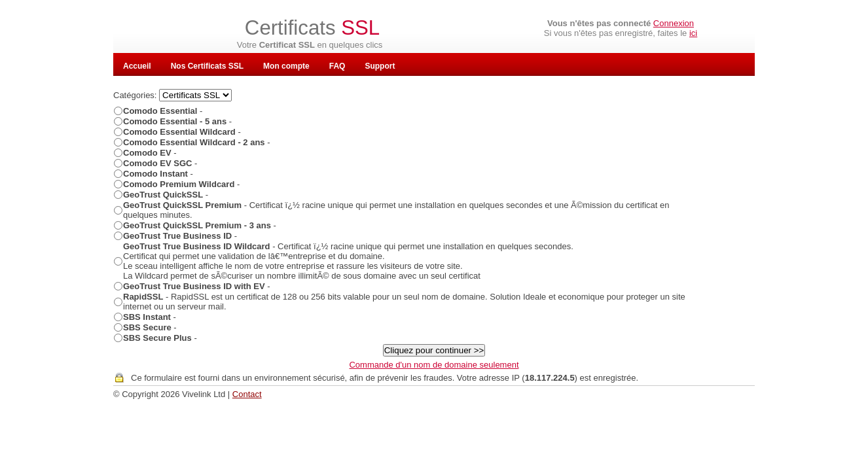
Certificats (312, 28)
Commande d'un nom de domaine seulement (434, 365)
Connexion (674, 23)
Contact (247, 394)
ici (693, 33)
